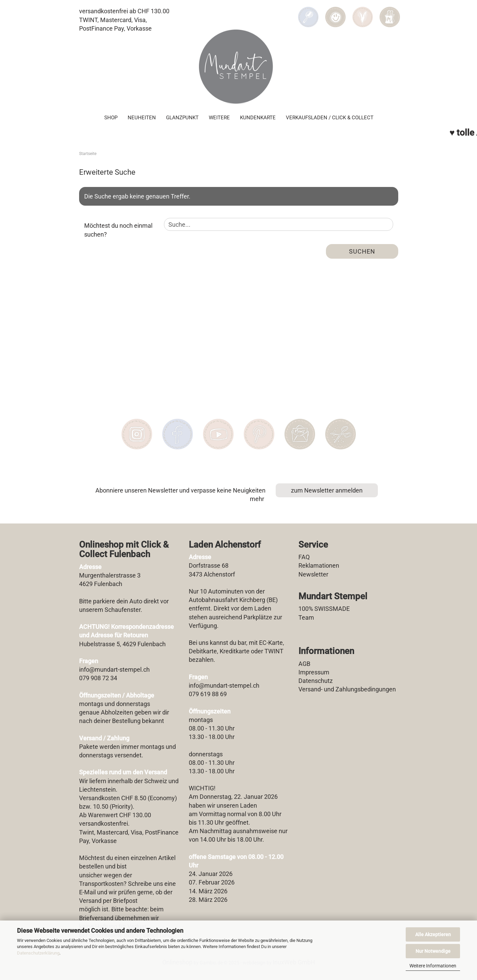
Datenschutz (316, 681)
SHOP (111, 118)
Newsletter (313, 574)
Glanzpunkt (182, 118)
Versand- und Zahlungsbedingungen (347, 689)
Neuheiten (142, 118)
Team (306, 617)
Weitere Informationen (433, 966)
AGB (304, 664)
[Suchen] (308, 12)
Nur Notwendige (433, 951)
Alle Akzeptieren (433, 934)
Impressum (314, 672)
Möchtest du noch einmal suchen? (118, 230)
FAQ (304, 557)
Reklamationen (319, 565)
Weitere (219, 118)
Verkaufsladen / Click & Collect (330, 118)
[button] (335, 12)
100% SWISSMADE (324, 609)
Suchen (362, 251)
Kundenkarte (258, 118)
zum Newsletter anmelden (327, 490)
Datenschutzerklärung (38, 953)
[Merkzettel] (363, 12)
